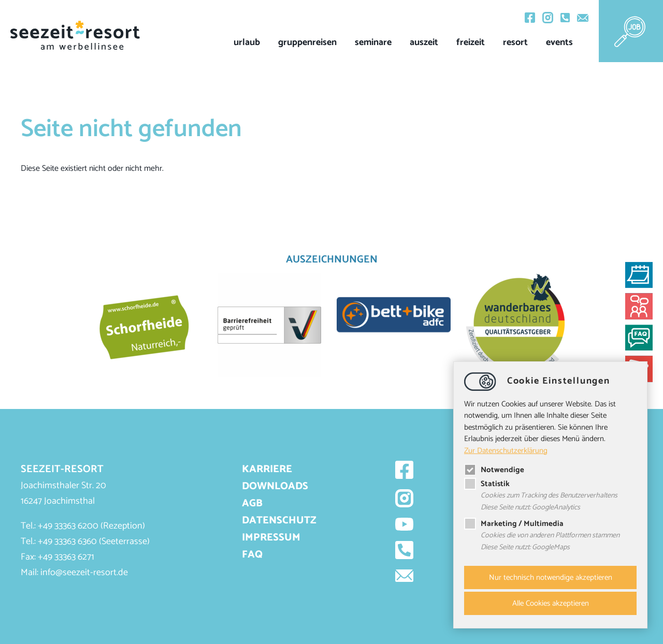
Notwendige (494, 470)
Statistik (487, 484)
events (559, 42)
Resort (515, 42)
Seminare (373, 42)
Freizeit (471, 42)
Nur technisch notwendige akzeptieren (551, 577)
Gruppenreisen (307, 42)
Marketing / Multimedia (514, 524)
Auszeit (424, 42)
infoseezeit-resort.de (84, 573)
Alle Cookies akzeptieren (551, 603)
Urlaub (247, 42)
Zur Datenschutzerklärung (506, 450)
